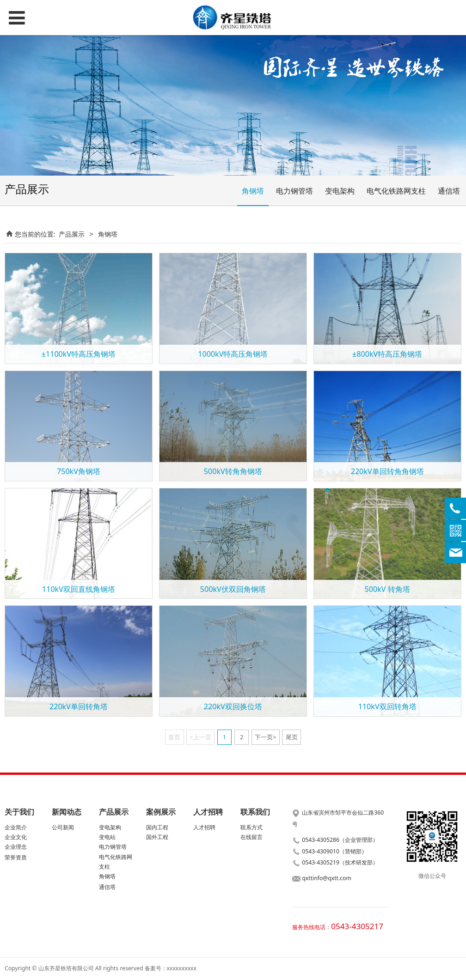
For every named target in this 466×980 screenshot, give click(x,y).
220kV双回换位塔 (233, 706)
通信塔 (449, 191)
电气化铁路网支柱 (396, 191)
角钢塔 (253, 191)
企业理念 (16, 847)
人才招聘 (204, 827)
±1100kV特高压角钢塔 (79, 354)
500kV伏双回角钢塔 (233, 589)
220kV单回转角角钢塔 (387, 471)
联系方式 (251, 827)
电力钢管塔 (294, 191)
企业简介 (16, 827)
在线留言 (251, 837)
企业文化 (16, 837)
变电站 (107, 837)
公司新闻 (63, 827)
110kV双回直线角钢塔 (79, 589)
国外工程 (157, 837)
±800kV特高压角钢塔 (387, 354)
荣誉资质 (16, 857)
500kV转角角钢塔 (233, 471)
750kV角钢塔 (79, 471)
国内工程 (157, 827)
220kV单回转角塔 (79, 706)
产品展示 (72, 234)
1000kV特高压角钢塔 (233, 354)
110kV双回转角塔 (387, 706)
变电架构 (340, 191)
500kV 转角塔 (387, 589)
